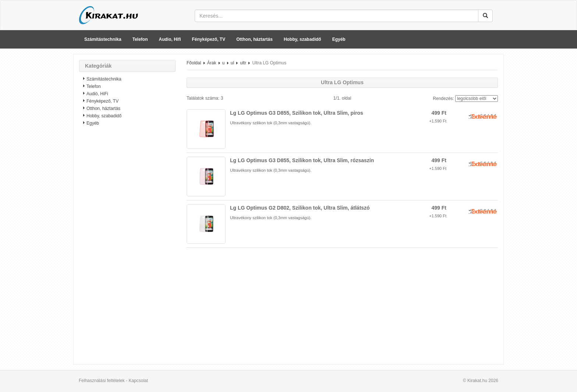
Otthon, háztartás (254, 39)
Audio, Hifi (170, 39)
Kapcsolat (138, 381)
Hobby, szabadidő (302, 39)
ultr (243, 63)
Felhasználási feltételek (102, 381)
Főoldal (194, 63)
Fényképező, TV (209, 39)
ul (232, 63)
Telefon (140, 39)
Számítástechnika (103, 39)
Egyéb (339, 39)
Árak (212, 63)
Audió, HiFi (97, 94)
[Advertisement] (127, 248)
